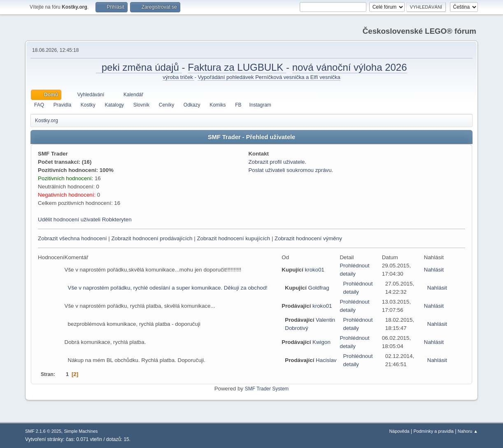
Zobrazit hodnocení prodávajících (152, 238)
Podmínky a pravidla (433, 431)
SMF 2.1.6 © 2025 (43, 431)
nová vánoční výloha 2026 (350, 67)
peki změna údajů (139, 67)
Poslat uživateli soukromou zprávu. (291, 170)
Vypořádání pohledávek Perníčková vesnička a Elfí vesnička (269, 77)
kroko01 (315, 270)
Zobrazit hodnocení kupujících (233, 238)
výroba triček (178, 77)
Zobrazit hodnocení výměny (308, 238)
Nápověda (399, 431)
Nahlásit (434, 270)
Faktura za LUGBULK (237, 67)
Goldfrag (319, 288)
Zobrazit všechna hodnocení (72, 238)
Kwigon (321, 342)
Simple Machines (81, 431)
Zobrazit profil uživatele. (277, 162)
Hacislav (326, 360)
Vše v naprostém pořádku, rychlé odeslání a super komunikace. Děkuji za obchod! (168, 288)
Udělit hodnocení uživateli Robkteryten (85, 219)
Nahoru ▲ (468, 431)
